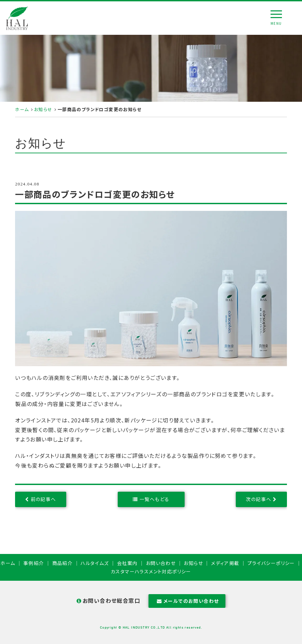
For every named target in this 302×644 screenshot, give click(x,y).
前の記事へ (43, 499)
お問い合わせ (161, 563)
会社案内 (127, 563)
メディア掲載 (225, 563)
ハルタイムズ (95, 563)
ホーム (22, 109)
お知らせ (43, 109)
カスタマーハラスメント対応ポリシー (151, 571)
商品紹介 (63, 563)
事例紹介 (34, 563)
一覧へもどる (154, 499)
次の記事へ (259, 499)
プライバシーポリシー (271, 563)
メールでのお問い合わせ (187, 601)
